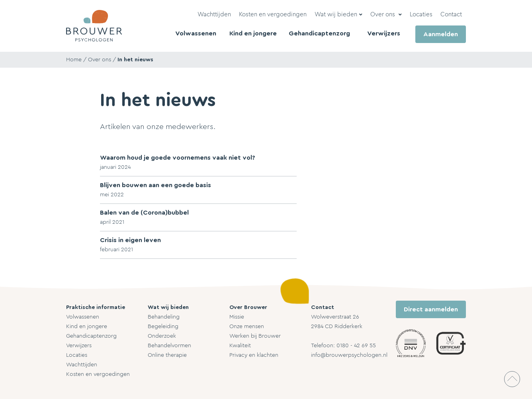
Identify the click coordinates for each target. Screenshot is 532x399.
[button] (338, 15)
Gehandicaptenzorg (91, 336)
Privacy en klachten (254, 355)
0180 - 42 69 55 (356, 346)
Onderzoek (162, 336)
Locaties (77, 355)
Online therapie (167, 355)
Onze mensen (247, 327)
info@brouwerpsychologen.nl (349, 355)
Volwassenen (83, 317)
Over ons (100, 60)
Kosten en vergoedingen (98, 374)
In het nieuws (135, 60)
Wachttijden (82, 365)
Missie (237, 317)
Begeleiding (163, 327)
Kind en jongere (87, 327)
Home (74, 60)
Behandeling (164, 317)
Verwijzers (79, 346)
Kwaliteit (240, 346)
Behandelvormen (169, 346)
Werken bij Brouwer (255, 336)
